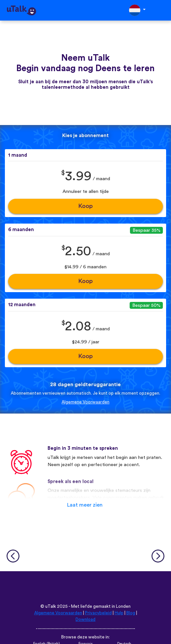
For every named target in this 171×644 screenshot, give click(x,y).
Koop (85, 206)
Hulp (119, 613)
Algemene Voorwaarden (85, 402)
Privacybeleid (98, 613)
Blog (131, 613)
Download (85, 620)
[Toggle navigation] (162, 10)
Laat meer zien (85, 505)
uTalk (51, 606)
